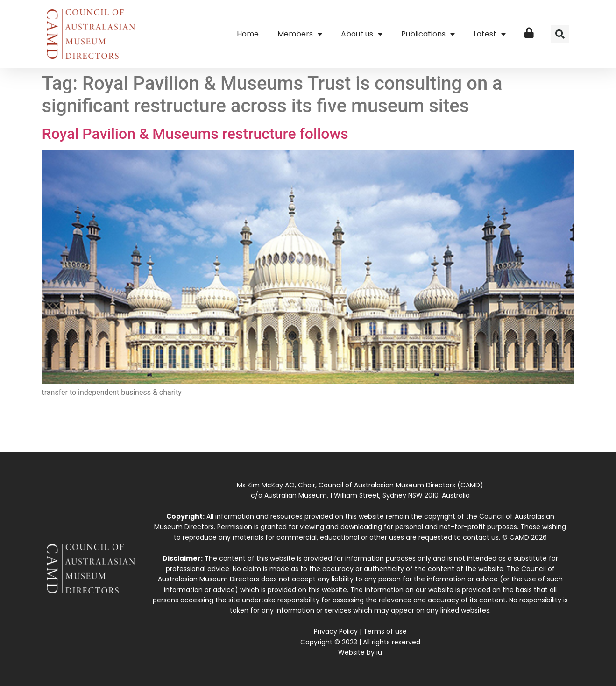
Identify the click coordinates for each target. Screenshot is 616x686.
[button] (560, 34)
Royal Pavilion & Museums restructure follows (195, 134)
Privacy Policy (336, 631)
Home (248, 34)
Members (300, 34)
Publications (428, 34)
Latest (490, 34)
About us (362, 34)
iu (379, 652)
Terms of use (385, 631)
